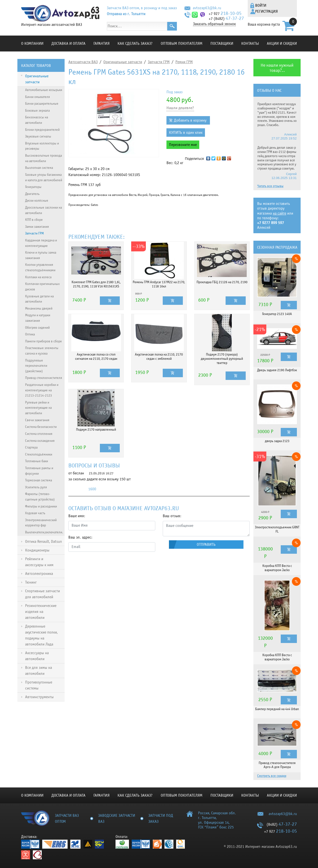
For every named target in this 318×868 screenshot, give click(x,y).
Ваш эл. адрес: (80, 537)
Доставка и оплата (68, 44)
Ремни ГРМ (184, 62)
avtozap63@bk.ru (207, 8)
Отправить (206, 545)
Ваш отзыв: (172, 516)
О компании (32, 44)
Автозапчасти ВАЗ (83, 62)
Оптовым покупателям (182, 44)
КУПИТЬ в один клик (186, 133)
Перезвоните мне (183, 145)
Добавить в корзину (190, 120)
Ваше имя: (77, 516)
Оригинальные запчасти (123, 62)
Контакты (250, 44)
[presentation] (106, 565)
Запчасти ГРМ (159, 62)
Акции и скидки (282, 44)
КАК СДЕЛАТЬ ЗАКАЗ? (135, 44)
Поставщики (222, 44)
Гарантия (101, 44)
